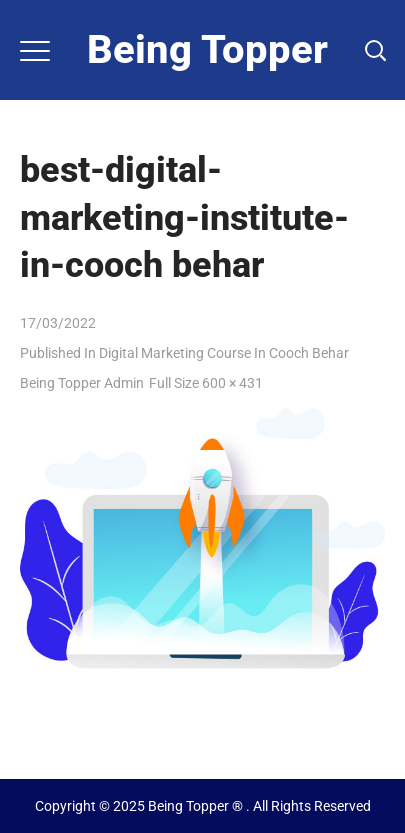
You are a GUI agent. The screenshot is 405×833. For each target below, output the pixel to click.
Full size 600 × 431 (206, 383)
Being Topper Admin (82, 383)
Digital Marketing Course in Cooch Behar (224, 353)
